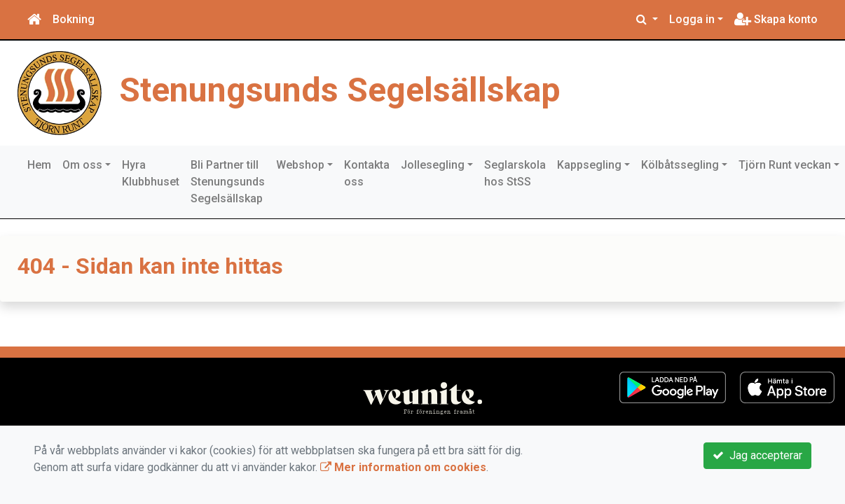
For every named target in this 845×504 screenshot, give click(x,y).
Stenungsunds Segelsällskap (340, 90)
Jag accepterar (757, 455)
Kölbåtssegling (680, 165)
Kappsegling (589, 165)
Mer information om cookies (403, 467)
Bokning (74, 19)
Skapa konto (776, 19)
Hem (39, 165)
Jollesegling (433, 165)
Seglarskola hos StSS (515, 173)
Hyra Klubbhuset (151, 173)
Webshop (300, 165)
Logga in (692, 19)
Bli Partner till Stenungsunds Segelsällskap (228, 182)
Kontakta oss (367, 173)
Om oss (82, 165)
